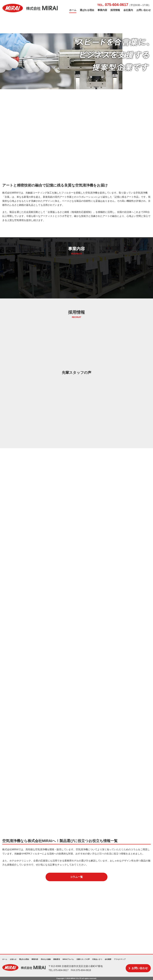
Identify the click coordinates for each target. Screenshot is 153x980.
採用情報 (115, 10)
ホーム (73, 10)
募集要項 (57, 959)
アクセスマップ (120, 959)
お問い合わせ (144, 10)
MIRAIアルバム (68, 959)
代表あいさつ (97, 959)
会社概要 (108, 959)
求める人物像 (46, 959)
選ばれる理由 (87, 10)
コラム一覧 (77, 877)
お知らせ (13, 959)
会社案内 (128, 10)
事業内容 (102, 10)
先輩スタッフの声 (83, 959)
